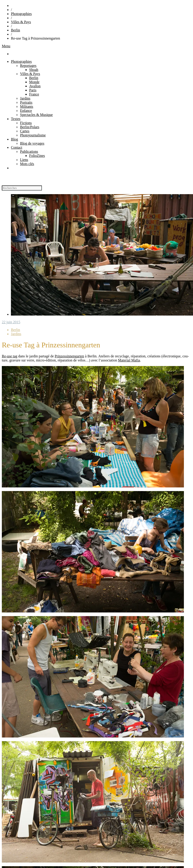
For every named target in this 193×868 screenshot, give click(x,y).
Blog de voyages (32, 143)
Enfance (26, 111)
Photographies (21, 14)
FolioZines (37, 156)
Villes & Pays (21, 22)
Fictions (26, 123)
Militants (27, 107)
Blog (14, 139)
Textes (16, 119)
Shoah (34, 70)
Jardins (25, 98)
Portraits (26, 102)
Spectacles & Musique (36, 115)
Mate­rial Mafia (129, 360)
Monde (34, 82)
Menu (6, 46)
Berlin (15, 30)
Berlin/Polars (30, 127)
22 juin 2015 (11, 322)
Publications (29, 152)
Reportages (28, 66)
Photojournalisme (33, 135)
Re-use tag (10, 356)
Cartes (25, 131)
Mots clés (27, 164)
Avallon (35, 86)
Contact (17, 147)
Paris (33, 90)
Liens (24, 160)
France (34, 94)
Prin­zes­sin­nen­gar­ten (69, 356)
